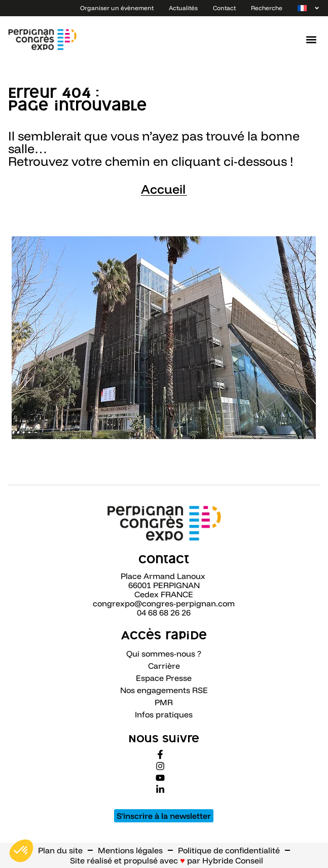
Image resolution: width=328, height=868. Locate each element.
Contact (224, 8)
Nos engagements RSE (164, 690)
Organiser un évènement (117, 8)
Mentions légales (130, 850)
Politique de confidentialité (229, 850)
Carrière (164, 666)
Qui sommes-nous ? (164, 654)
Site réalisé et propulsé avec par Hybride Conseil (167, 860)
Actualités (183, 8)
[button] (312, 40)
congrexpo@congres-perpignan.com (164, 603)
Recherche (267, 8)
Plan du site (60, 850)
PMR (164, 702)
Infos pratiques (164, 714)
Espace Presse (164, 678)
